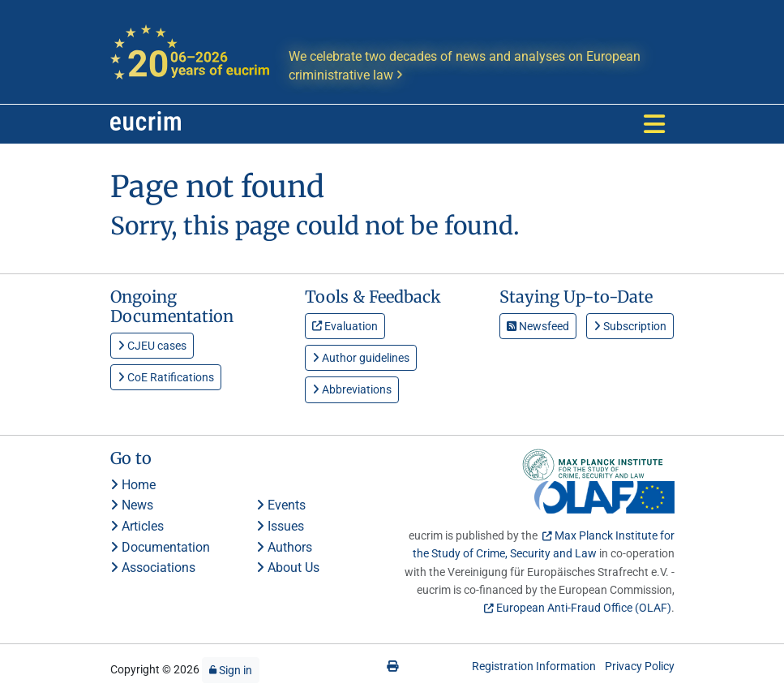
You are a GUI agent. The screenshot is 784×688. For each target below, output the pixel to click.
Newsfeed (538, 326)
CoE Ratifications (166, 377)
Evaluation (345, 326)
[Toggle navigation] (654, 124)
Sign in (231, 670)
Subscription (630, 326)
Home (133, 485)
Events (281, 505)
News (132, 505)
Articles (137, 526)
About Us (288, 568)
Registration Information (534, 666)
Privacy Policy (640, 666)
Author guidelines (361, 358)
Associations (153, 568)
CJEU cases (152, 346)
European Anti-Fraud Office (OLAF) (584, 608)
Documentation (160, 547)
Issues (280, 526)
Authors (284, 547)
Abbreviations (352, 389)
